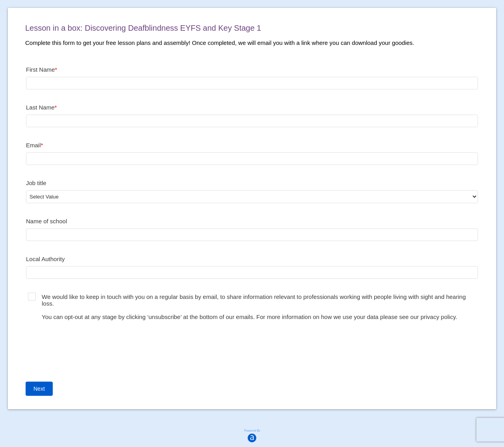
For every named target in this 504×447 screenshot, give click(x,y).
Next (39, 389)
